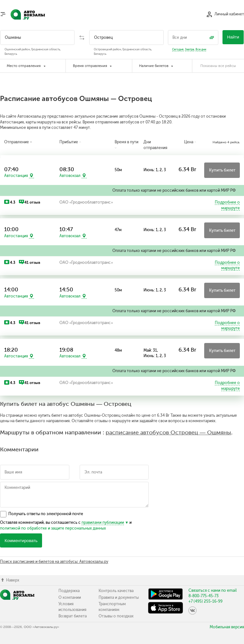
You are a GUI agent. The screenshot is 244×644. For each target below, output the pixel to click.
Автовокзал (70, 176)
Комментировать (21, 541)
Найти (233, 37)
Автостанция (16, 176)
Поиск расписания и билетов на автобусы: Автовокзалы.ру (54, 562)
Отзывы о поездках (116, 616)
